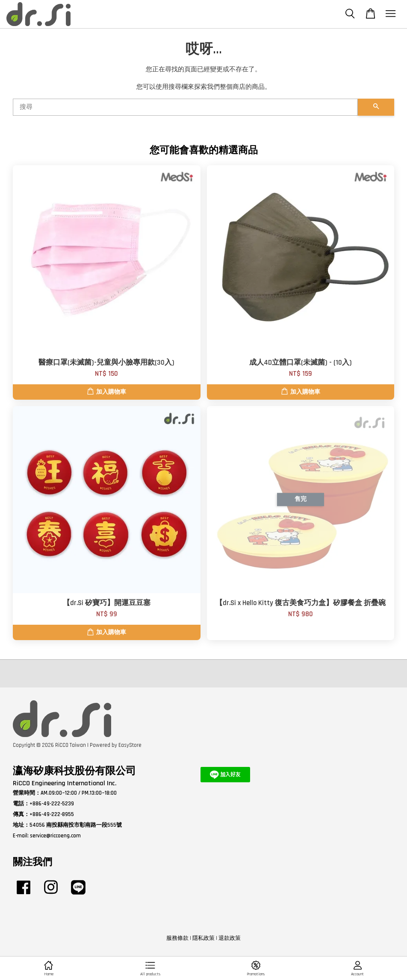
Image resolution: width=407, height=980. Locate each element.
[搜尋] (185, 107)
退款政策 (230, 938)
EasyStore (130, 745)
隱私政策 (203, 938)
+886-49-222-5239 (52, 804)
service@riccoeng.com (55, 836)
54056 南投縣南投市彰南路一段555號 (76, 825)
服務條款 (177, 938)
